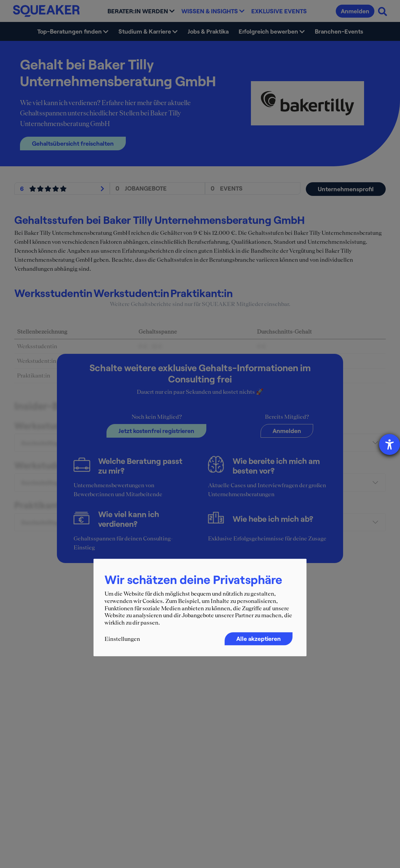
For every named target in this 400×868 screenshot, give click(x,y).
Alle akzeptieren (259, 639)
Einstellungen (122, 639)
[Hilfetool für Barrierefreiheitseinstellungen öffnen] (390, 444)
